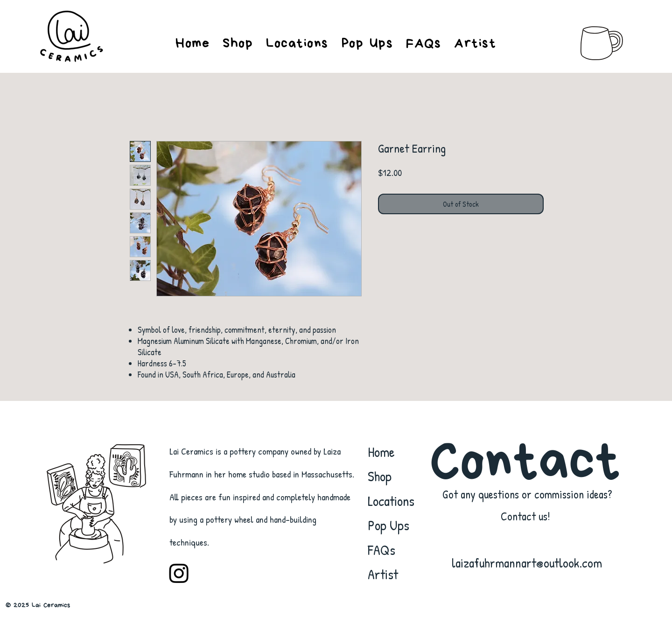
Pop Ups (388, 525)
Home (381, 452)
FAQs (381, 550)
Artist (383, 574)
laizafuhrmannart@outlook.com (527, 563)
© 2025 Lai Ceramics (38, 605)
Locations (391, 501)
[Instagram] (179, 573)
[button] (475, 43)
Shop (380, 476)
